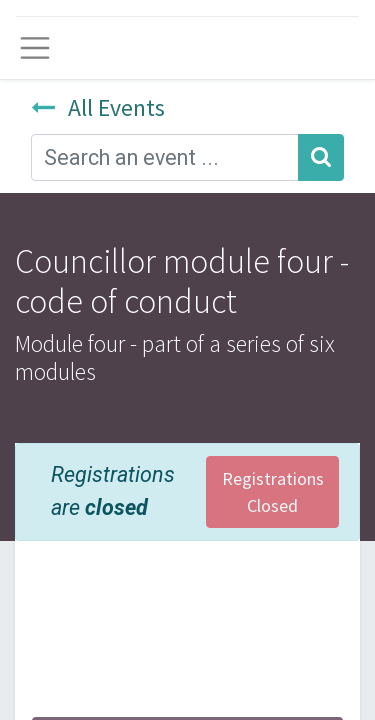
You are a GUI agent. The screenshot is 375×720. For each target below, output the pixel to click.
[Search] (321, 157)
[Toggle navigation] (35, 48)
